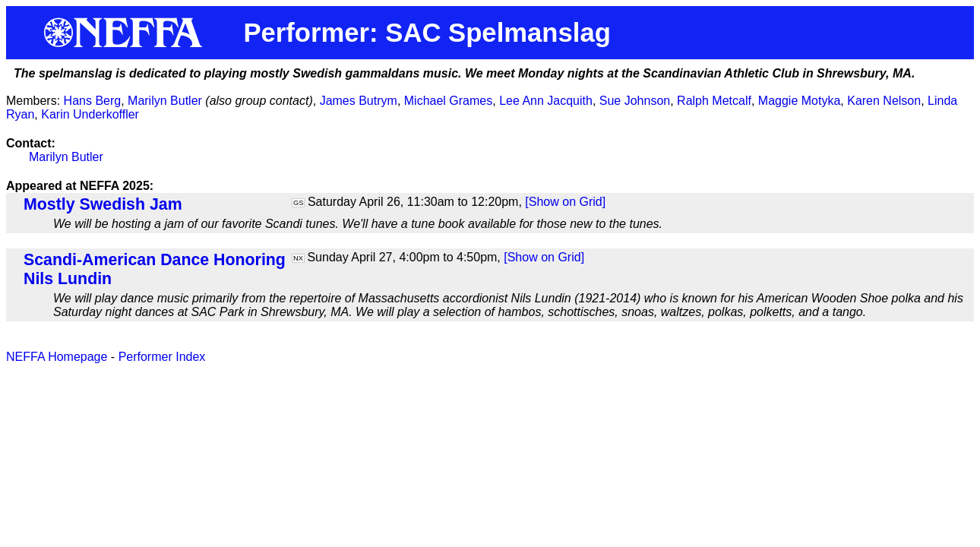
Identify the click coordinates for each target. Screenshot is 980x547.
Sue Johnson (635, 101)
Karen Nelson (884, 101)
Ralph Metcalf (714, 101)
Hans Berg (93, 101)
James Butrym (359, 101)
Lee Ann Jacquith (546, 101)
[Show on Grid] (565, 202)
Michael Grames (448, 101)
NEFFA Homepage (57, 357)
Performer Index (162, 357)
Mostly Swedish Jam (103, 204)
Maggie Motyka (800, 101)
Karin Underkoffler (90, 114)
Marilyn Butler (165, 101)
